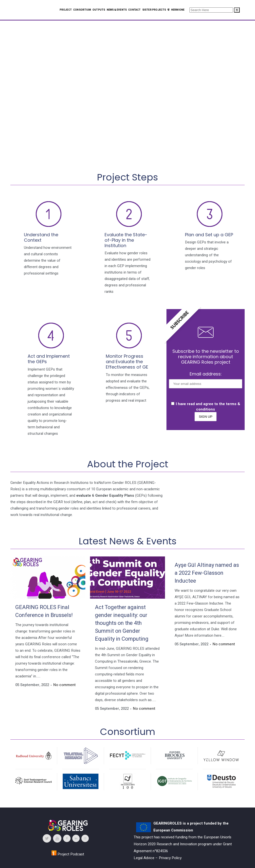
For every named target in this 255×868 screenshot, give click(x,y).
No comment (64, 685)
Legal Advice (144, 858)
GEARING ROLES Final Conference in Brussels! (44, 611)
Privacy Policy (170, 858)
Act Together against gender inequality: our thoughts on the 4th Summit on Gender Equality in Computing (122, 623)
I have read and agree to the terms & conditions (206, 407)
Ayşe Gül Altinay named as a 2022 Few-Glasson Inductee (207, 573)
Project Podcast (68, 854)
